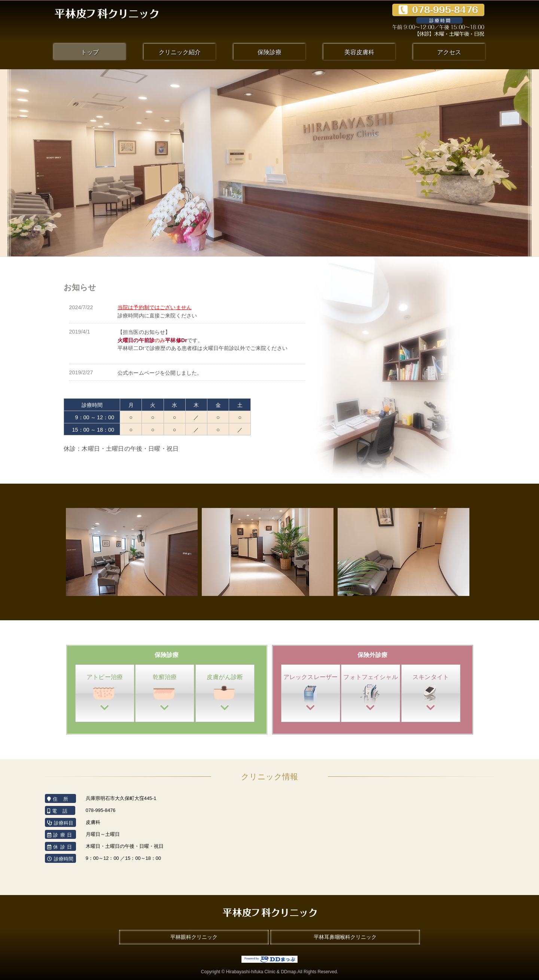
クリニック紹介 (180, 52)
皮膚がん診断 (225, 693)
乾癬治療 (165, 693)
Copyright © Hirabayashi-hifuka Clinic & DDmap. (269, 972)
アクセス (449, 52)
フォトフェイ (371, 693)
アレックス (311, 693)
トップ (90, 52)
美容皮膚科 (359, 52)
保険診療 (269, 52)
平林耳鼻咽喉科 (345, 937)
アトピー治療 (105, 693)
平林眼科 (194, 937)
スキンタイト (431, 693)
